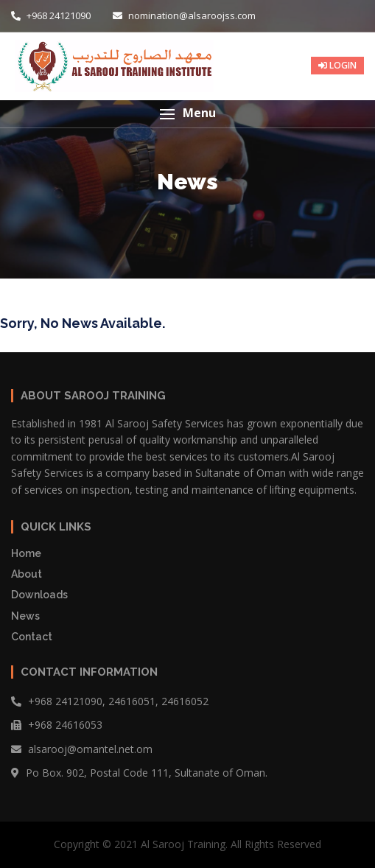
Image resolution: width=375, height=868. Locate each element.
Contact (32, 637)
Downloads (39, 595)
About (27, 574)
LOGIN (337, 65)
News (25, 616)
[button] (187, 114)
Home (26, 553)
